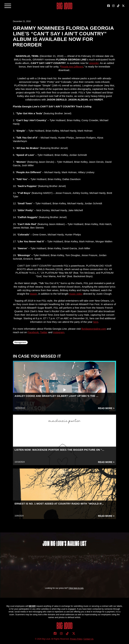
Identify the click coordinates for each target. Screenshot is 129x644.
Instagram (59, 332)
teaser (34, 294)
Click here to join (76, 588)
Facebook (33, 332)
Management (20, 342)
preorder (94, 63)
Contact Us (88, 639)
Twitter (44, 332)
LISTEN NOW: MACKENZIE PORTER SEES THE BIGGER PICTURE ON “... (59, 450)
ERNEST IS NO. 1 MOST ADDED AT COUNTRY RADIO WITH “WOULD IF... (59, 504)
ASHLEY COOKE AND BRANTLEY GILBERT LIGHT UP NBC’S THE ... (56, 396)
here (96, 322)
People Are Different (72, 67)
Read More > (106, 408)
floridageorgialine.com (94, 329)
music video (76, 294)
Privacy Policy (76, 639)
